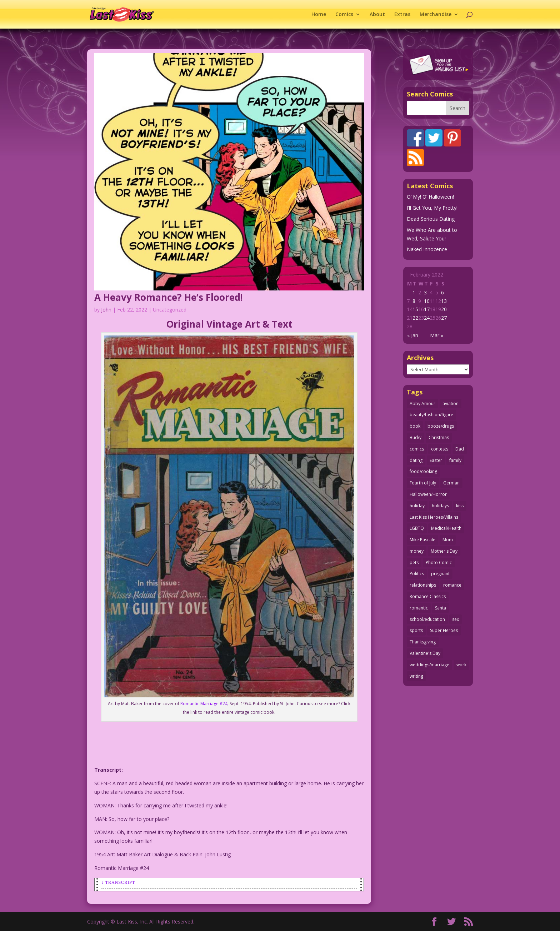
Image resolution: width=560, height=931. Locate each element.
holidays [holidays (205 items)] (440, 506)
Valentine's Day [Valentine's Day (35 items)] (425, 653)
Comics (344, 15)
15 (415, 309)
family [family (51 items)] (455, 460)
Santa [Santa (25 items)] (441, 608)
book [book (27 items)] (415, 426)
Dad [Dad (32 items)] (460, 449)
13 (444, 301)
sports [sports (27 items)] (416, 630)
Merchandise (436, 15)
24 (427, 318)
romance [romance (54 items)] (452, 585)
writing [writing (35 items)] (416, 676)
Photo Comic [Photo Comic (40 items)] (439, 562)
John (106, 310)
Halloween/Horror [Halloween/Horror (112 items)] (428, 494)
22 (415, 318)
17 (427, 309)
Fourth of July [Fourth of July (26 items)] (423, 483)
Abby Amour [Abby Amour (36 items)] (422, 404)
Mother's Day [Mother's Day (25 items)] (444, 551)
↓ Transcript (118, 882)
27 (444, 318)
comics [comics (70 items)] (417, 449)
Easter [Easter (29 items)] (436, 460)
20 (444, 309)
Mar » (437, 335)
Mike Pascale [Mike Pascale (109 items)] (422, 540)
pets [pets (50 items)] (414, 562)
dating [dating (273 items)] (416, 460)
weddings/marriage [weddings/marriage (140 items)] (429, 665)
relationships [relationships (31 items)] (423, 585)
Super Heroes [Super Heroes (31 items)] (444, 630)
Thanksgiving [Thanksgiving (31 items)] (423, 642)
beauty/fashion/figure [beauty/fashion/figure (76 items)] (431, 415)
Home (319, 15)
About (377, 15)
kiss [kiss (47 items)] (460, 506)
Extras (402, 15)
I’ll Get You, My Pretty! (432, 208)
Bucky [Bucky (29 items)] (416, 437)
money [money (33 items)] (417, 551)
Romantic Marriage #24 (204, 704)
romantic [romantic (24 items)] (419, 608)
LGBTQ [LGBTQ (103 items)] (417, 528)
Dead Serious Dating (431, 219)
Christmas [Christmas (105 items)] (439, 437)
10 (427, 301)
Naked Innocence (427, 249)
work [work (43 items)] (461, 665)
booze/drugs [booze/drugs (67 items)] (441, 426)
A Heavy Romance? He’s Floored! (169, 297)
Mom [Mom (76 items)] (448, 540)
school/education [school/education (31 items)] (427, 619)
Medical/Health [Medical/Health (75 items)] (446, 528)
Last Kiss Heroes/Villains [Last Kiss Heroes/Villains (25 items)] (434, 517)
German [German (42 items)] (451, 483)
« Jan (413, 335)
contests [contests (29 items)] (440, 449)
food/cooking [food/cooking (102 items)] (423, 471)
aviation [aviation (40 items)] (451, 404)
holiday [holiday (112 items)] (417, 506)
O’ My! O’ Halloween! (430, 197)
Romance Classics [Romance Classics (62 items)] (428, 596)
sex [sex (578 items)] (456, 619)
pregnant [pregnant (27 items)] (440, 574)
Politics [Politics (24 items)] (417, 574)
